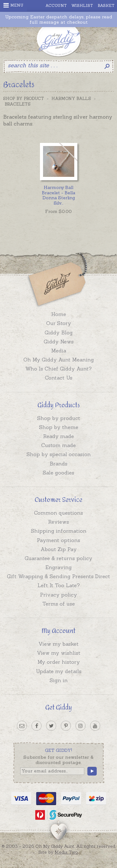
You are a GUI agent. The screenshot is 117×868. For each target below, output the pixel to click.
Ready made (58, 436)
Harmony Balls (71, 99)
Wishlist (82, 5)
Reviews (58, 522)
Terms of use (59, 604)
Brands (58, 464)
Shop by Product (24, 99)
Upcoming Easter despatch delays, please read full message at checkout (59, 20)
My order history (59, 662)
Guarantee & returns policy (58, 558)
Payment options (58, 540)
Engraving (59, 567)
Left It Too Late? (59, 585)
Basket (106, 5)
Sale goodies (58, 473)
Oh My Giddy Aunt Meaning (59, 360)
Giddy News (59, 342)
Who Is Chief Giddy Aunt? (58, 369)
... (58, 195)
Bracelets (18, 104)
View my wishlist (59, 653)
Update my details (59, 671)
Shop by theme (59, 427)
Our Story (59, 323)
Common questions (58, 513)
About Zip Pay (59, 549)
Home (59, 314)
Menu (13, 5)
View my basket (58, 644)
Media (59, 351)
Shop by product (59, 418)
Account (56, 5)
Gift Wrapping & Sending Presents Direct (58, 576)
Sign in (59, 680)
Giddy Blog (59, 333)
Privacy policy (58, 595)
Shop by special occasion (59, 454)
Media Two (66, 852)
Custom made (58, 445)
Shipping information (59, 531)
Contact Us (59, 378)
